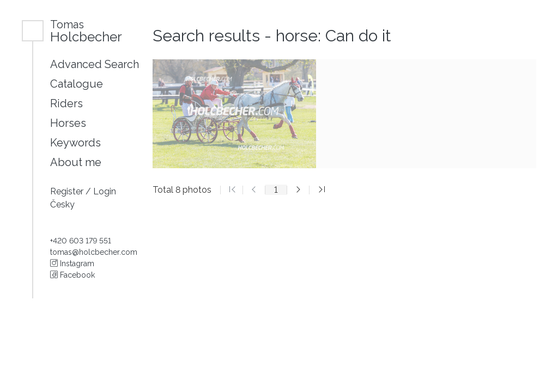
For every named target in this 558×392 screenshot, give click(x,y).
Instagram (72, 264)
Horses (68, 123)
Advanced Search (95, 64)
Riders (66, 103)
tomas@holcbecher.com (94, 252)
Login (105, 191)
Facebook (72, 275)
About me (76, 162)
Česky (62, 204)
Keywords (75, 143)
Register (68, 191)
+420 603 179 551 (81, 241)
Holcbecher (86, 31)
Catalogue (77, 84)
